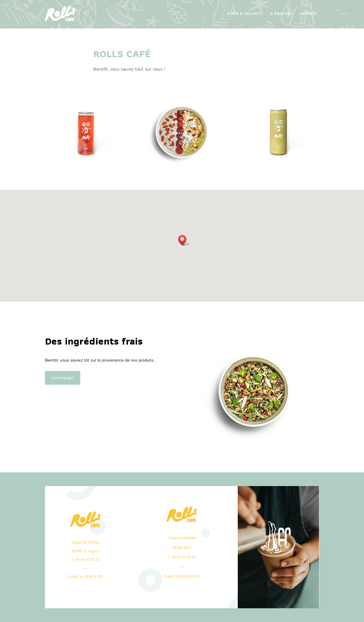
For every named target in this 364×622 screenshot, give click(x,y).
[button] (184, 240)
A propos (280, 13)
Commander (57, 378)
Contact (308, 13)
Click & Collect (244, 13)
